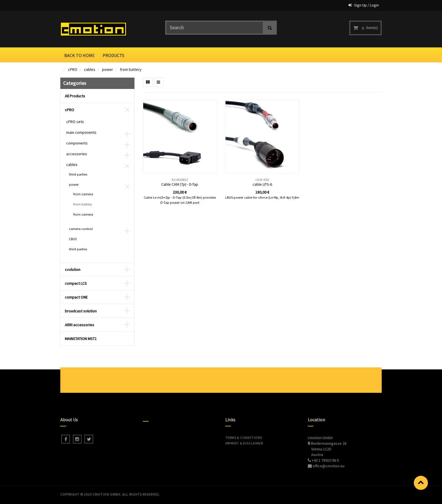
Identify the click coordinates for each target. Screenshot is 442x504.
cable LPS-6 (262, 184)
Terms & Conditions (244, 438)
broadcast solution (81, 311)
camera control (81, 229)
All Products (75, 96)
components (77, 143)
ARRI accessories (79, 325)
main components (81, 132)
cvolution (73, 269)
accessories (77, 154)
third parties (78, 174)
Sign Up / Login (366, 5)
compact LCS (76, 283)
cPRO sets (75, 122)
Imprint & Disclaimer (244, 443)
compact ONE (76, 297)
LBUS (73, 239)
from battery (131, 69)
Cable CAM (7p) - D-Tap (180, 184)
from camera (83, 194)
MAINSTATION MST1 (81, 339)
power (108, 69)
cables (90, 69)
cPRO (73, 69)
